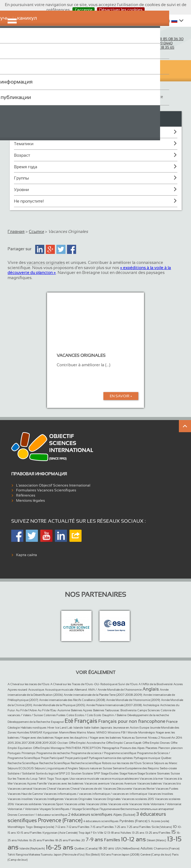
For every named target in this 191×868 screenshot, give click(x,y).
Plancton (164, 748)
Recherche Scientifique (23, 763)
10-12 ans (133, 839)
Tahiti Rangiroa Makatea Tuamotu (30, 854)
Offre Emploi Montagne (49, 748)
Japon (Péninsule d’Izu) (69, 854)
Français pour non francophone (132, 721)
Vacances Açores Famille (30, 783)
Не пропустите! (29, 201)
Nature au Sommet (134, 738)
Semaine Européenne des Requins (136, 768)
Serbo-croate (168, 768)
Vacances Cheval (44, 789)
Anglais (151, 689)
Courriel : (145, 35)
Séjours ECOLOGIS (21, 768)
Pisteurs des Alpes (132, 748)
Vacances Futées (167, 789)
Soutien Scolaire (82, 773)
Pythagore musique (147, 758)
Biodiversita (128, 710)
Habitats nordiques (34, 728)
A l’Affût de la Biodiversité (156, 684)
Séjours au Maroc (166, 763)
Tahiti (42, 779)
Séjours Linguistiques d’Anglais (56, 768)
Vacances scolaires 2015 (138, 799)
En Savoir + (121, 396)
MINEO (102, 732)
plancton (177, 748)
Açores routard (17, 690)
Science (148, 763)
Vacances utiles (75, 804)
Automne (64, 710)
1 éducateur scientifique (52, 815)
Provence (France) (60, 820)
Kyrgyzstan (51, 732)
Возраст (22, 155)
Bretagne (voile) (44, 827)
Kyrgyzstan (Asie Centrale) (60, 833)
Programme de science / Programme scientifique (103, 753)
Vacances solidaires (28, 804)
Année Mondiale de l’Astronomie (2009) (133, 700)
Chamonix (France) (167, 848)
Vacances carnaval (20, 789)
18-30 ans (106, 848)
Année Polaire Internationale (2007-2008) (114, 705)
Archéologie (151, 705)
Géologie (14, 728)
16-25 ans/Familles (42, 840)
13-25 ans (138, 833)
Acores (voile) (160, 821)
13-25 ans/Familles (158, 833)
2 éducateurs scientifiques (90, 815)
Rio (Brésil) (93, 854)
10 (175, 827)
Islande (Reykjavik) (32, 848)
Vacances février (144, 789)
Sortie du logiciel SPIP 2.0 (53, 773)
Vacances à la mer (151, 779)
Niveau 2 (154, 738)
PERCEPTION (92, 748)
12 (105, 833)
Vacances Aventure (123, 783)
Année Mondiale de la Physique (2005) (59, 705)
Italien (95, 728)
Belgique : (155, 47)
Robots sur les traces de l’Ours (122, 763)
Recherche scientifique (86, 763)
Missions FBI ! (117, 732)
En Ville (98, 833)
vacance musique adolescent (120, 779)
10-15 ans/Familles (29, 833)
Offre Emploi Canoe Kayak (124, 743)
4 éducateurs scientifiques (101, 821)
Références (26, 495)
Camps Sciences (149, 710)
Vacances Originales (78, 799)
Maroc (91, 732)
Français (86, 721)
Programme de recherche (53, 753)
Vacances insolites (20, 799)
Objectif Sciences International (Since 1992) (32, 41)
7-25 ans (120, 827)
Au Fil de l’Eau (47, 710)
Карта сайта (27, 555)
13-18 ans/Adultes (119, 833)
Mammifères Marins (73, 732)
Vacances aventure (97, 783)
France (172, 722)
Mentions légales (30, 501)
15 (174, 832)
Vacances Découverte (117, 789)
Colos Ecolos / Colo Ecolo (84, 715)
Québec (166, 758)
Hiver (51, 728)
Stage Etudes (110, 773)
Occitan (63, 743)
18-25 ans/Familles (68, 840)
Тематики (24, 144)
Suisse (175, 773)
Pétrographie (111, 748)
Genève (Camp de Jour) (156, 854)
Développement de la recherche (148, 715)
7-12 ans (60, 827)
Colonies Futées (55, 715)
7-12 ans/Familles (78, 827)
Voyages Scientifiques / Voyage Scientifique (69, 809)
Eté (69, 721)
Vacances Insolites (161, 794)
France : (159, 39)
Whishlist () (154, 21)
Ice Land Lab (64, 728)
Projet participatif (76, 758)
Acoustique (36, 690)
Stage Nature (128, 773)
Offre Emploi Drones (156, 743)
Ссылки (36, 231)
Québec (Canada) (86, 848)
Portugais (14, 753)
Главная (16, 231)
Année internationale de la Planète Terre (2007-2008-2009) (103, 695)
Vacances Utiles (97, 804)
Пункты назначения (34, 132)
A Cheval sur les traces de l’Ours (28, 684)
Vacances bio (172, 783)
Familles (112, 840)
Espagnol (57, 722)
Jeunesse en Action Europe (131, 728)
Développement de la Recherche (29, 722)
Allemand (81, 690)
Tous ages (62, 779)
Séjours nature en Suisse (95, 768)
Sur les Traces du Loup (23, 779)
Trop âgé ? (85, 833)
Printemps (28, 753)
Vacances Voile (139, 804)
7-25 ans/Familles (139, 827)
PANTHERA (73, 748)
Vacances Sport (53, 804)
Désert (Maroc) (156, 840)
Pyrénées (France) (133, 821)
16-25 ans (60, 847)
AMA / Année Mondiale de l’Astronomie (115, 690)
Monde (132, 732)
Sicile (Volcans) (162, 827)
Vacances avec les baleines (65, 783)
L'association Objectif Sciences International (53, 485)
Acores (178, 684)
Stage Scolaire (147, 773)
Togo (50, 779)
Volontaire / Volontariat (166, 804)
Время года (26, 167)
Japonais (106, 728)
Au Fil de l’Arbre (26, 710)
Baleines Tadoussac (106, 710)
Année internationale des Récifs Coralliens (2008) (72, 700)
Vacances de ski (91, 789)
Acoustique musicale (59, 690)
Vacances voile (118, 804)
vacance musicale (87, 779)
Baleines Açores (82, 710)
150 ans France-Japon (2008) (120, 854)
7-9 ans (94, 840)
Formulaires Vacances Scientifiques (46, 490)
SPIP (97, 773)
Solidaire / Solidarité (21, 773)
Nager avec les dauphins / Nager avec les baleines (88, 738)
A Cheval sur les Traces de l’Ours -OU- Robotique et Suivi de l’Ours (94, 684)
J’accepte (84, 10)
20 (83, 840)
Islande (78, 728)
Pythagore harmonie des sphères (111, 758)
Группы (21, 178)
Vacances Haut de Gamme (25, 794)
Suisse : (154, 43)
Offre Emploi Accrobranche (87, 743)
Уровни (21, 190)
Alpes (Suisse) (124, 815)
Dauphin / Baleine (114, 715)
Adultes (147, 848)
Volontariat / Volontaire (23, 809)
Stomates (163, 773)
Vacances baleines (149, 783)
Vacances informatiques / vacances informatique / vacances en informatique (95, 794)
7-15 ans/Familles (102, 827)
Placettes (151, 748)
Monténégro (147, 732)
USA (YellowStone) (127, 848)
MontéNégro (16, 827)
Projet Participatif (52, 758)
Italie (87, 728)
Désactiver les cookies (121, 10)
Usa (72, 779)
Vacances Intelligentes (49, 799)
